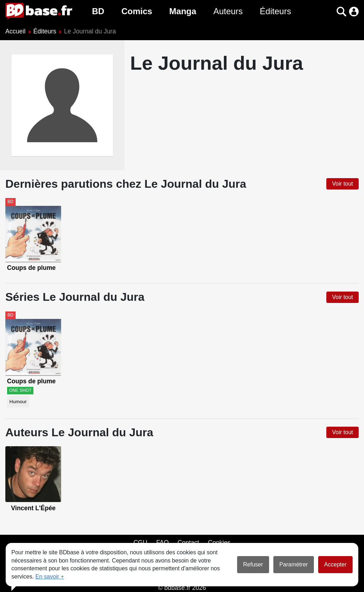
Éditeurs (275, 11)
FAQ (162, 543)
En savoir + (50, 577)
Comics (137, 11)
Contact (188, 543)
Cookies (219, 543)
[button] (341, 12)
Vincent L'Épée (33, 508)
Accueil (15, 31)
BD (98, 11)
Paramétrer (294, 564)
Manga (183, 11)
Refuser (253, 564)
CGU (140, 543)
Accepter (335, 564)
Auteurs (228, 11)
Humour (18, 402)
